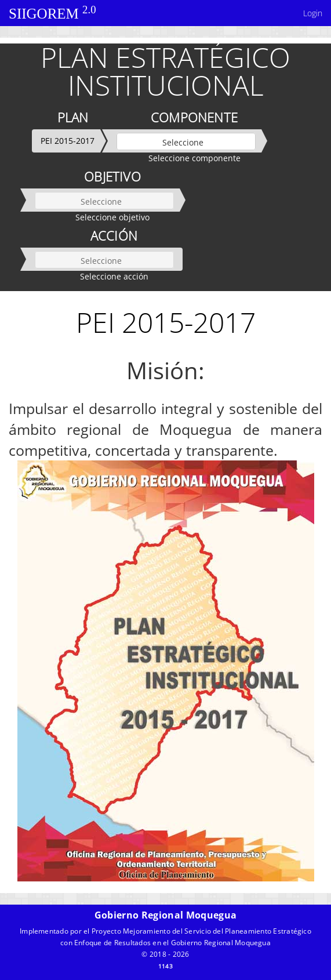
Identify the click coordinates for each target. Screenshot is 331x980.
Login (313, 13)
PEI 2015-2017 (68, 141)
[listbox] (186, 141)
